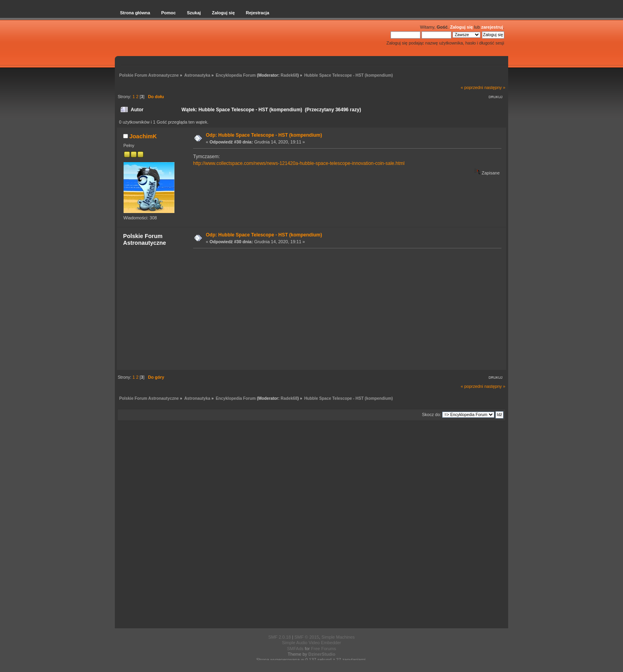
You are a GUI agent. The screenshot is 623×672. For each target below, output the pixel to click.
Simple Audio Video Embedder (311, 643)
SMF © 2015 (307, 637)
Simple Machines (338, 637)
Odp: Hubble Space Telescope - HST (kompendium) (264, 135)
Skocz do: (431, 414)
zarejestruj (492, 27)
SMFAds (295, 649)
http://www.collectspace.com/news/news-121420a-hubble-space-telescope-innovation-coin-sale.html (299, 163)
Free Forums (324, 649)
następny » (495, 87)
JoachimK (143, 136)
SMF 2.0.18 (280, 637)
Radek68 (289, 75)
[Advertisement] (345, 309)
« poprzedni (472, 87)
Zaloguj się (461, 27)
